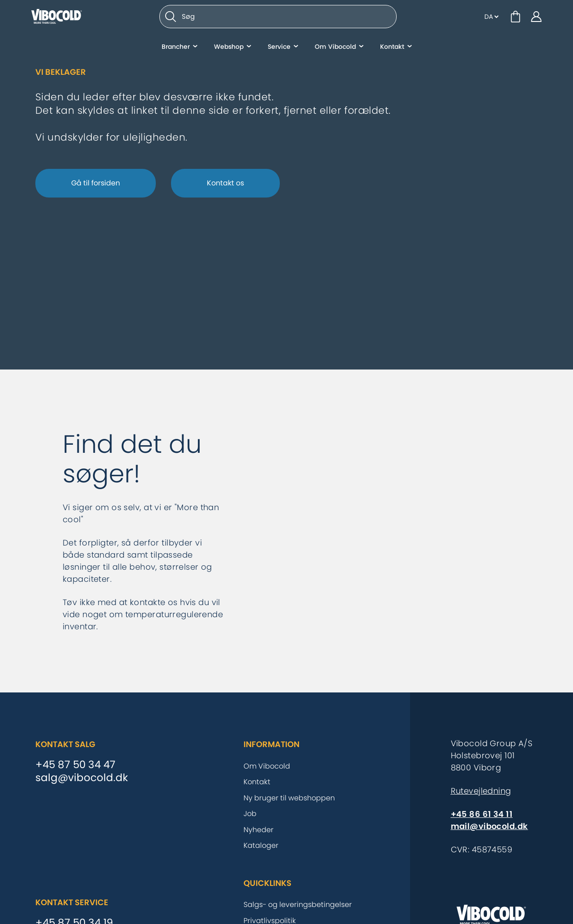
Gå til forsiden (96, 183)
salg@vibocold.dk (82, 778)
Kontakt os (225, 183)
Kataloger (261, 845)
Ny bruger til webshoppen (289, 798)
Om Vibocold (335, 52)
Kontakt (392, 52)
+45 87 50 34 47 (75, 765)
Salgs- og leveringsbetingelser (298, 905)
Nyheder (259, 830)
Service (279, 52)
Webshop (229, 52)
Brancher (176, 52)
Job (250, 814)
